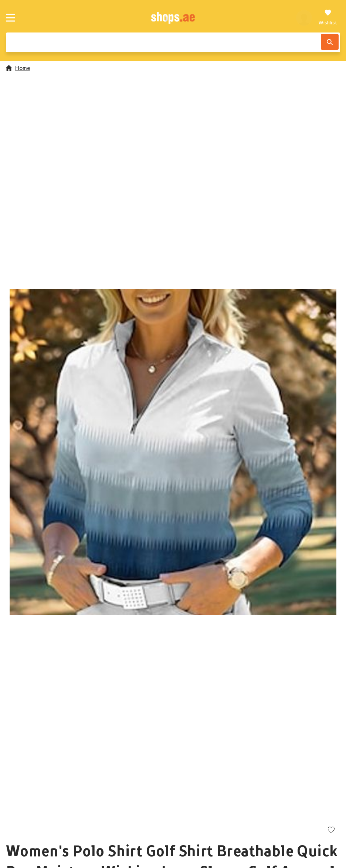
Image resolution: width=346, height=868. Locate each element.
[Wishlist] (328, 18)
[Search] (330, 42)
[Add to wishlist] (331, 831)
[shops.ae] (173, 18)
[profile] (304, 18)
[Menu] (10, 18)
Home (18, 68)
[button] (173, 452)
